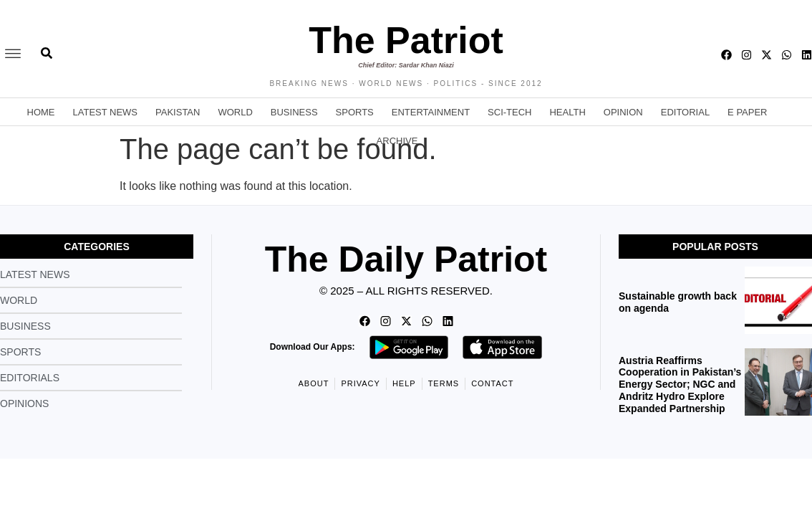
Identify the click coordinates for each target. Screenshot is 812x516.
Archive (397, 141)
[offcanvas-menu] (13, 54)
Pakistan (178, 112)
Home (41, 112)
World (235, 112)
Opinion (623, 112)
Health (567, 112)
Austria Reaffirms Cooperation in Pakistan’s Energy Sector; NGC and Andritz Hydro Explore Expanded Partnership (680, 384)
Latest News (106, 112)
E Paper (747, 112)
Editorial (685, 112)
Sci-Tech (509, 112)
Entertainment (431, 112)
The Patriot (406, 40)
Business (294, 112)
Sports (355, 112)
